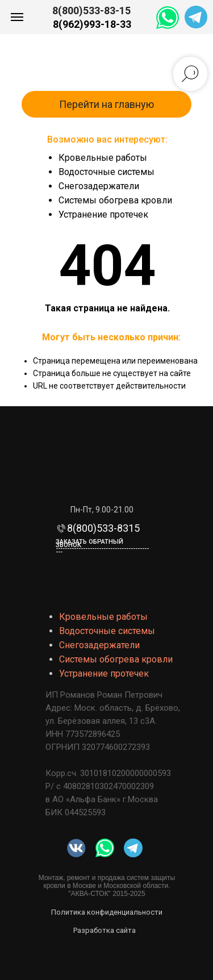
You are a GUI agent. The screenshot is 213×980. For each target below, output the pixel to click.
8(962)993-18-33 (92, 24)
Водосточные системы (106, 172)
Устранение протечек (103, 214)
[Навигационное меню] (17, 17)
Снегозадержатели (99, 186)
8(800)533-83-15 (91, 11)
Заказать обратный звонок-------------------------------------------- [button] (102, 547)
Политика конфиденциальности (107, 912)
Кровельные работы (103, 158)
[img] (105, 848)
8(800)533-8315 (103, 528)
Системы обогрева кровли (115, 200)
